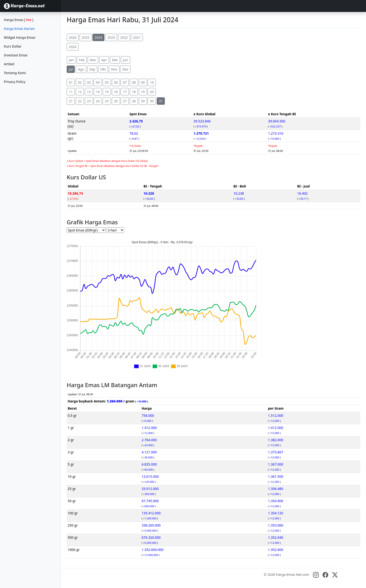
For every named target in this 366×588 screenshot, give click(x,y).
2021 (137, 37)
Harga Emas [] (19, 20)
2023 (111, 37)
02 (80, 82)
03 (89, 82)
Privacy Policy (15, 82)
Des (125, 69)
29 (143, 101)
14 (98, 92)
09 (143, 82)
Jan (71, 60)
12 (80, 92)
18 (134, 92)
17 (125, 92)
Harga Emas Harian (19, 29)
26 (116, 101)
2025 (86, 37)
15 (107, 92)
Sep (92, 69)
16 (116, 92)
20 (152, 92)
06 (116, 82)
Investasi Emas (16, 55)
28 (134, 101)
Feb (82, 60)
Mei (115, 60)
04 (98, 82)
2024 (98, 37)
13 (89, 92)
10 (152, 82)
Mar (93, 60)
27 (125, 101)
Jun (126, 60)
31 (161, 101)
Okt (103, 69)
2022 (124, 37)
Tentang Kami (15, 73)
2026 (73, 37)
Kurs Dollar (13, 46)
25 (107, 101)
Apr (104, 60)
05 (107, 82)
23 (89, 101)
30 (152, 101)
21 (71, 101)
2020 (73, 47)
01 (71, 82)
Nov (114, 69)
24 (98, 101)
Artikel (9, 64)
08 (134, 82)
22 (80, 101)
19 (143, 92)
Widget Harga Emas (20, 37)
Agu (81, 69)
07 (125, 82)
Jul (71, 69)
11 (71, 92)
